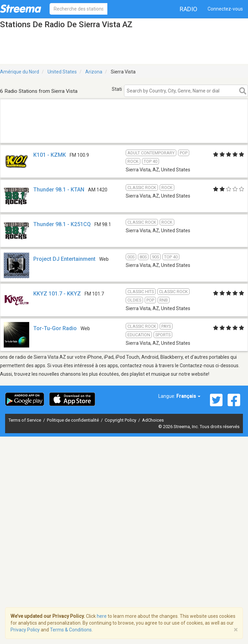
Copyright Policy (121, 420)
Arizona (94, 72)
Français (188, 396)
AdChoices (153, 420)
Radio (189, 9)
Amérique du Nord (20, 72)
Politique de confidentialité (73, 420)
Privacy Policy (25, 630)
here (102, 616)
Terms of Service (25, 420)
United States (62, 72)
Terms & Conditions (71, 630)
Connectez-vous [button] (225, 9)
